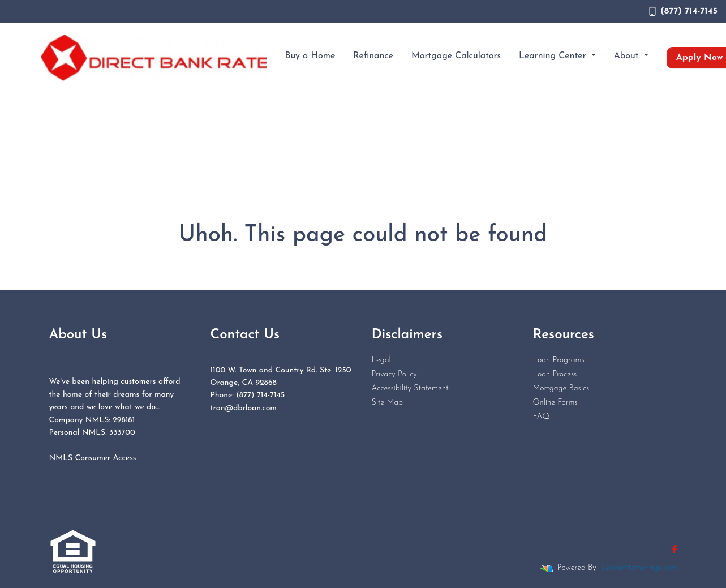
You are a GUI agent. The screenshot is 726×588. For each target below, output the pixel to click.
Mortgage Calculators (456, 56)
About (628, 56)
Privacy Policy (394, 374)
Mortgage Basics (561, 389)
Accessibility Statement (410, 389)
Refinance (373, 56)
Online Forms (555, 403)
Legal (381, 360)
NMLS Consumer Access (93, 458)
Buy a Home (310, 56)
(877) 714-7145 (683, 11)
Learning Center (554, 56)
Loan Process (555, 374)
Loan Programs (559, 360)
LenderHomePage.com (639, 568)
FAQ (541, 417)
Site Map (387, 403)
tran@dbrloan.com (244, 408)
